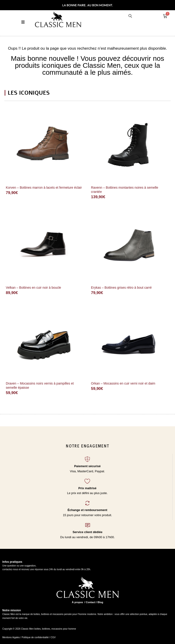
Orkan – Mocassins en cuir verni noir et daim (123, 383)
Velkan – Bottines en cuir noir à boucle (33, 288)
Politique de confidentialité (35, 637)
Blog (100, 602)
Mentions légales (11, 637)
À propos (77, 602)
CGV (53, 637)
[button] (23, 22)
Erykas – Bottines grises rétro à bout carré (121, 288)
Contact (91, 602)
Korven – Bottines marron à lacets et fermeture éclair (44, 188)
